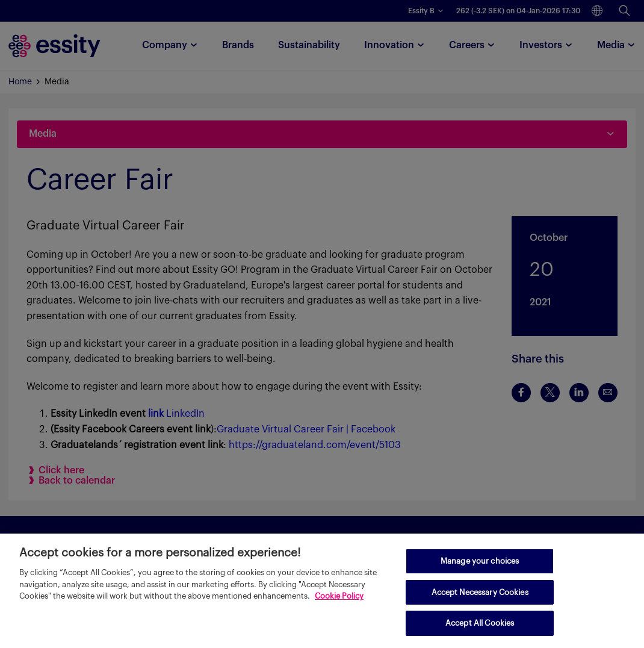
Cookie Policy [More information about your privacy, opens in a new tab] (339, 596)
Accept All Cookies (480, 623)
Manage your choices (480, 561)
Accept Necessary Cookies (480, 592)
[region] (322, 591)
